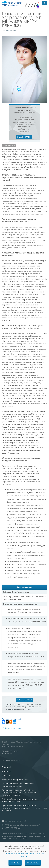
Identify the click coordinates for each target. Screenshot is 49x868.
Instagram (6, 771)
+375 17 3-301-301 (13, 828)
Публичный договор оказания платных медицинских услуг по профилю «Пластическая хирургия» (24, 808)
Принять (15, 863)
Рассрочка (7, 775)
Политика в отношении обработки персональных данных (18, 785)
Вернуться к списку (12, 728)
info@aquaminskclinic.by (16, 821)
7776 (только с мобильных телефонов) (22, 825)
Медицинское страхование (15, 779)
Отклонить (33, 863)
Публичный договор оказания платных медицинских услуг (19, 800)
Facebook (7, 767)
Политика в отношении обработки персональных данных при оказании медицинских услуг (19, 792)
